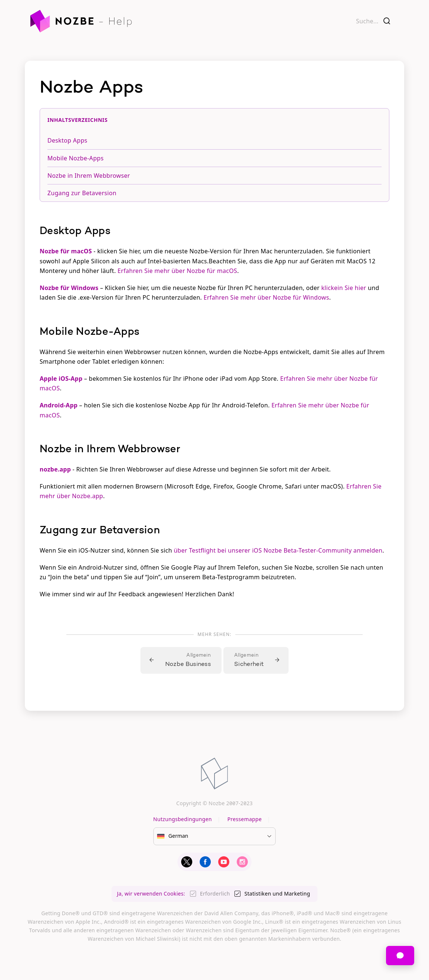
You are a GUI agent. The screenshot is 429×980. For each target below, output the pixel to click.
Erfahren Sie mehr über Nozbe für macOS (177, 271)
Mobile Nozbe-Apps (76, 158)
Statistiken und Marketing (277, 894)
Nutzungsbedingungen (183, 819)
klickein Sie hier (344, 288)
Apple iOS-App (61, 379)
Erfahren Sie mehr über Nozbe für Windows (266, 297)
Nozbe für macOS (66, 251)
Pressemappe (245, 819)
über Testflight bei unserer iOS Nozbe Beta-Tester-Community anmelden (278, 550)
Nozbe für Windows (69, 288)
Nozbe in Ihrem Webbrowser (89, 176)
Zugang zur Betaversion (82, 193)
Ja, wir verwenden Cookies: (151, 894)
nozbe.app (55, 469)
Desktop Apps (67, 140)
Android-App (59, 405)
